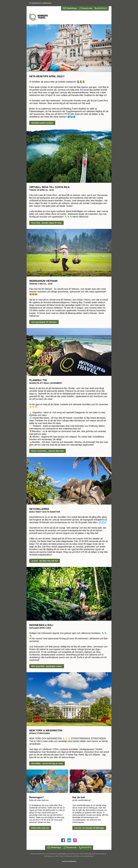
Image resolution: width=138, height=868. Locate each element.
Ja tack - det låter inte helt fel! (45, 561)
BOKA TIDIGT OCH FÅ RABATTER (45, 512)
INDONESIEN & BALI (41, 625)
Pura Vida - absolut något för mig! (46, 223)
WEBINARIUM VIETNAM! (43, 281)
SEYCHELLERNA (39, 509)
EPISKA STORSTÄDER (39, 733)
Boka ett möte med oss (39, 800)
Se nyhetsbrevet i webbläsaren (40, 3)
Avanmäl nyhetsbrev (69, 861)
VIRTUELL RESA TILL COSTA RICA (49, 187)
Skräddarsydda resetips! (42, 123)
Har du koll (79, 797)
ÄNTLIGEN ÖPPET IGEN (40, 628)
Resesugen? (36, 797)
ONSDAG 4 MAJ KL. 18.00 (41, 284)
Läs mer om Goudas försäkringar (89, 828)
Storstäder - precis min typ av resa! (47, 763)
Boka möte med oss (40, 828)
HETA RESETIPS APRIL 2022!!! (47, 76)
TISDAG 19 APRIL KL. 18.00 (42, 190)
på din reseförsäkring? (82, 800)
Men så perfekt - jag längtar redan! (47, 666)
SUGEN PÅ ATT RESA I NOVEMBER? (46, 383)
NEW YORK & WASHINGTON (46, 730)
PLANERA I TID (38, 380)
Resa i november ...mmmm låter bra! (48, 451)
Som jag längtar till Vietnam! (44, 322)
